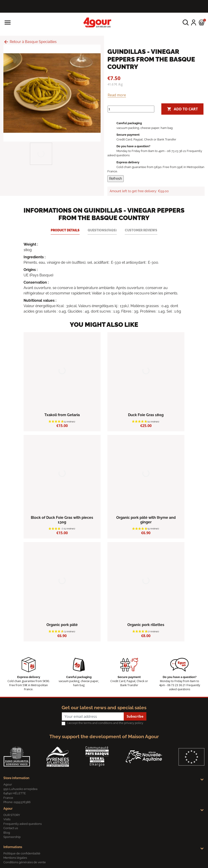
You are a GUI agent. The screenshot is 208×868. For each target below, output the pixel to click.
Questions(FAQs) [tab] (102, 230)
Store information (16, 778)
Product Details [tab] (65, 230)
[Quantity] (131, 109)
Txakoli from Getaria (62, 415)
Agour (8, 809)
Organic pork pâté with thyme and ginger (146, 520)
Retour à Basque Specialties (30, 42)
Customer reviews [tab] (141, 230)
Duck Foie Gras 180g (146, 415)
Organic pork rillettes (146, 625)
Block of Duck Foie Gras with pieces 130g (62, 520)
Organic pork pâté (62, 625)
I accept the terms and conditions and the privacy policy (105, 723)
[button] (186, 23)
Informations (13, 847)
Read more (117, 95)
